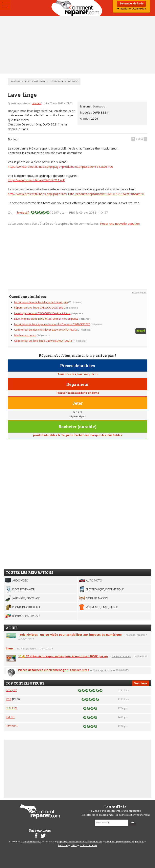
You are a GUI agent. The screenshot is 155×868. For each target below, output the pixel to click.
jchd (8, 699)
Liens (10, 648)
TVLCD (10, 717)
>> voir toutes (139, 293)
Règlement (138, 842)
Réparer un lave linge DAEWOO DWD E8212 (40, 308)
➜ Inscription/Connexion (131, 9)
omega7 (11, 690)
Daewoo (99, 106)
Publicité (63, 846)
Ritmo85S (12, 726)
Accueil (77, 8)
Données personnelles (118, 842)
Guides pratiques (27, 648)
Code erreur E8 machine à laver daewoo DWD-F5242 (45, 330)
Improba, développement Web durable (80, 842)
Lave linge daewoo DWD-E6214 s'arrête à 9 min (42, 313)
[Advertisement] (77, 45)
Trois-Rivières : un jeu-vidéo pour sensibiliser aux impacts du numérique (70, 635)
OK (133, 823)
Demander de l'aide (131, 4)
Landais (37, 104)
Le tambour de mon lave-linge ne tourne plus (41, 302)
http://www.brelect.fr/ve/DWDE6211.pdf (36, 180)
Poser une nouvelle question (120, 223)
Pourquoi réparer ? (136, 635)
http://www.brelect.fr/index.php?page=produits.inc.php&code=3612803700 (60, 166)
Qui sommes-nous (31, 842)
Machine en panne (25, 335)
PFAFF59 (11, 708)
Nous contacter (88, 846)
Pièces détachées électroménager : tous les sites (54, 670)
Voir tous (141, 683)
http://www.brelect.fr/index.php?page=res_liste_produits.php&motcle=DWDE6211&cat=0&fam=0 (76, 194)
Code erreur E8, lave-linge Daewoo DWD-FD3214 (43, 341)
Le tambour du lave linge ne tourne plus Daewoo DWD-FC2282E (52, 324)
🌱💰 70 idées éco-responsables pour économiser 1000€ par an (63, 656)
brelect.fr (24, 212)
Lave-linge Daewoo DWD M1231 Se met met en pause (46, 319)
